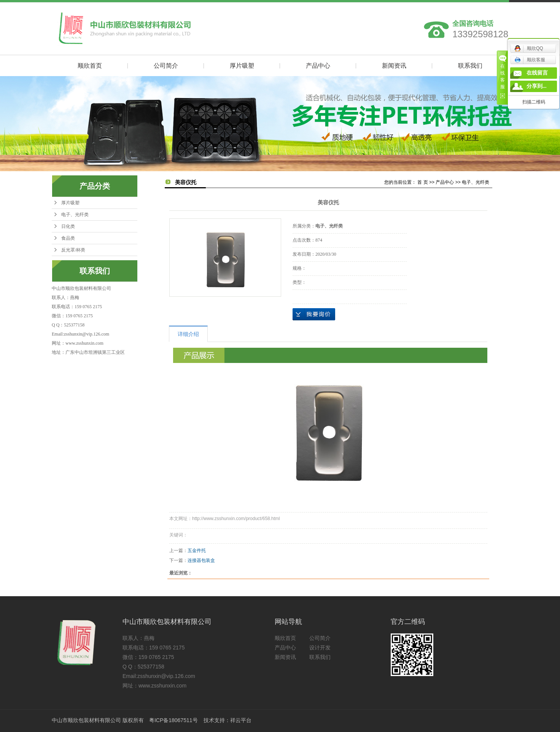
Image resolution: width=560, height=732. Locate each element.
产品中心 (318, 66)
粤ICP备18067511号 (173, 720)
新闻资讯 (394, 66)
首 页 (422, 182)
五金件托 (197, 551)
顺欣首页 (90, 66)
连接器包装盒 (201, 560)
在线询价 (314, 314)
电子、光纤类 (75, 215)
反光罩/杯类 (73, 250)
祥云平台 (241, 720)
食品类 (68, 238)
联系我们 (470, 66)
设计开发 (320, 648)
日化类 (68, 226)
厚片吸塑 (242, 66)
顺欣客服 (530, 60)
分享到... (537, 86)
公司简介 (166, 66)
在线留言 (537, 73)
